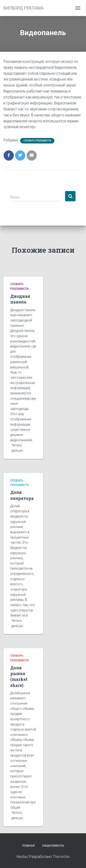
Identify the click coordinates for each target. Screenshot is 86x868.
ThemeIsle (61, 857)
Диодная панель (20, 299)
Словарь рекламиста (37, 141)
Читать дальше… (18, 448)
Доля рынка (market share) (19, 676)
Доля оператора (22, 495)
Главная (28, 846)
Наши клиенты (53, 846)
